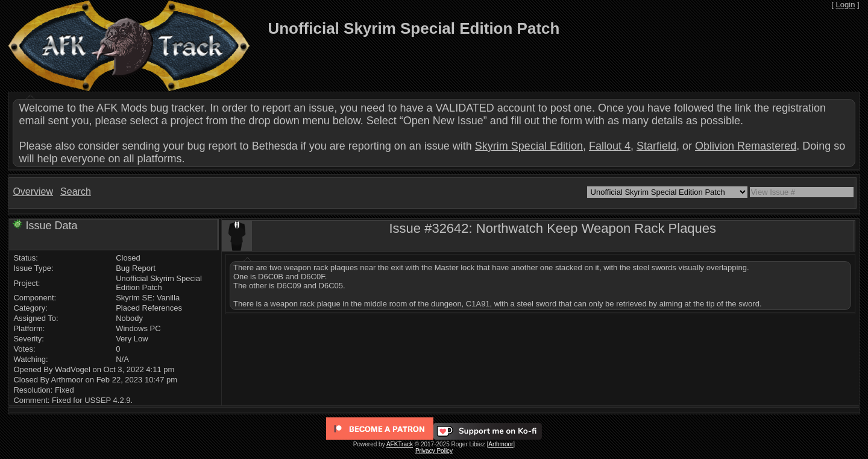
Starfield (656, 146)
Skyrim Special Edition (529, 146)
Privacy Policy (434, 451)
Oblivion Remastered (746, 146)
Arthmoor (501, 444)
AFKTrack (400, 444)
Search (76, 192)
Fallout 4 (610, 146)
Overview (33, 192)
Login (846, 5)
